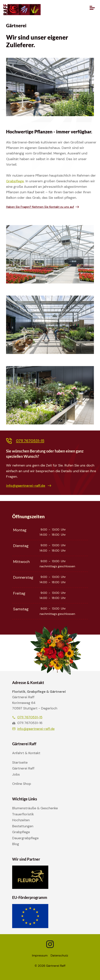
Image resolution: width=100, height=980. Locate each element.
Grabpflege (15, 181)
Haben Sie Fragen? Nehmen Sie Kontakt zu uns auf (40, 207)
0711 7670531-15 (27, 717)
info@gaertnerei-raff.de (33, 729)
